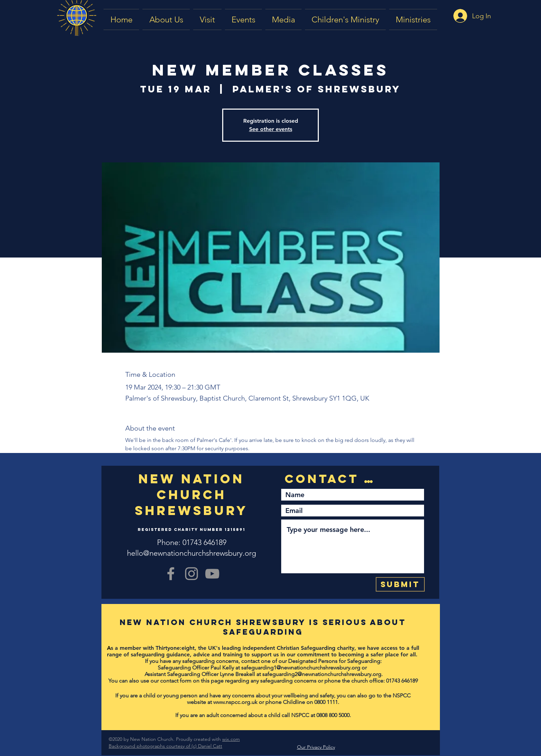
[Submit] (400, 584)
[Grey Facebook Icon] (171, 574)
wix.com (231, 739)
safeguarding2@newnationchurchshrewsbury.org (322, 674)
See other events (271, 129)
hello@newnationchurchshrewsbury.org (191, 553)
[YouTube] (212, 574)
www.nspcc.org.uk (235, 702)
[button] (283, 19)
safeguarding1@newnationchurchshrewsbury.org (301, 668)
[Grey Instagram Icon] (191, 574)
